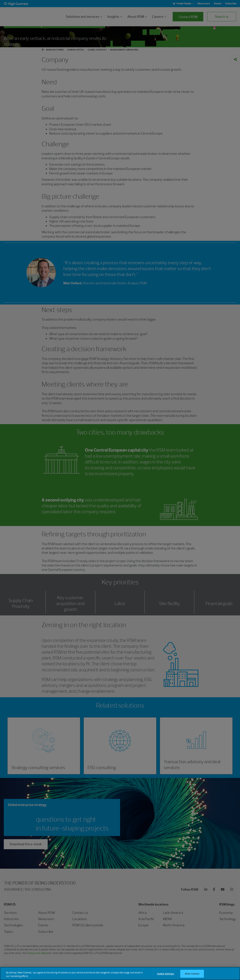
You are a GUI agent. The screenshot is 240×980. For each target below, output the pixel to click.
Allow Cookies (192, 974)
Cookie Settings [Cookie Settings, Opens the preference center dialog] (165, 974)
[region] (120, 973)
